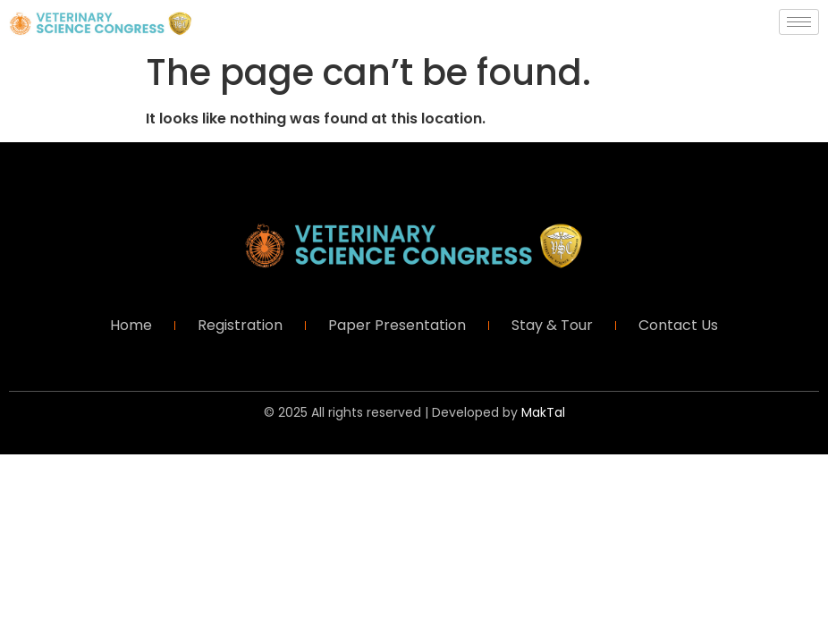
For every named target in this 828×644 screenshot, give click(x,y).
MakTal (543, 412)
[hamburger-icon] (799, 22)
